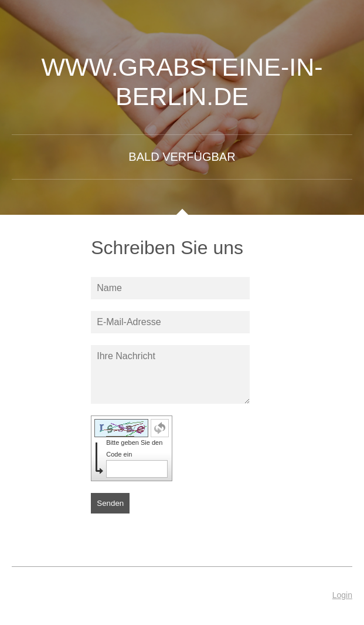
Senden (110, 503)
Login (342, 595)
